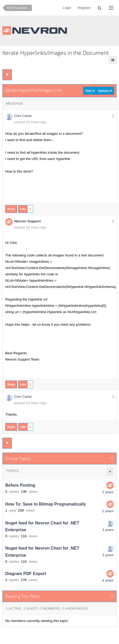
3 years (108, 530)
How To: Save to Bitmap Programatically (46, 504)
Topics (12, 471)
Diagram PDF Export (26, 574)
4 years (108, 580)
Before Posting (20, 485)
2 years (108, 492)
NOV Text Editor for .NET (19, 8)
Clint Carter (23, 116)
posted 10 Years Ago (30, 122)
